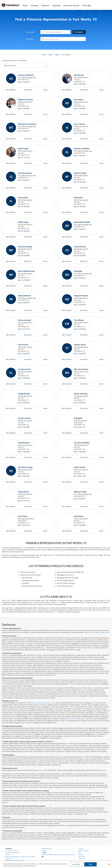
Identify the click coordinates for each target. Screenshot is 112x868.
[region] (56, 864)
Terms (7, 855)
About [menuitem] (25, 5)
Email (45, 90)
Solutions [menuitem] (45, 5)
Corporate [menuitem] (56, 5)
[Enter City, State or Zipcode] (55, 32)
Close (90, 864)
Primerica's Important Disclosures (98, 632)
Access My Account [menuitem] (71, 5)
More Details (11, 90)
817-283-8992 (81, 84)
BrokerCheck (106, 10)
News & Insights (84, 851)
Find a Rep (82, 857)
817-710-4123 (25, 158)
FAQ (80, 853)
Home (44, 55)
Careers (44, 851)
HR (44, 853)
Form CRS (81, 859)
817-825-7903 (25, 525)
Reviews (81, 855)
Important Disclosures (13, 853)
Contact (81, 849)
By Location (31, 32)
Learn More (76, 864)
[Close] (109, 864)
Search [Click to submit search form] (80, 32)
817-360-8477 (25, 82)
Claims (86, 10)
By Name (30, 39)
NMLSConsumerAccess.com (15, 861)
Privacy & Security (11, 851)
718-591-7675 (81, 476)
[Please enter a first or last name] (63, 39)
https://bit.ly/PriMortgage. (76, 719)
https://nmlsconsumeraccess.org (43, 703)
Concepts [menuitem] (34, 5)
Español (79, 10)
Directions (28, 90)
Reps (50, 55)
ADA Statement (47, 849)
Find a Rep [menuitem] (87, 5)
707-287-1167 (81, 427)
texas (57, 55)
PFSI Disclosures (95, 10)
